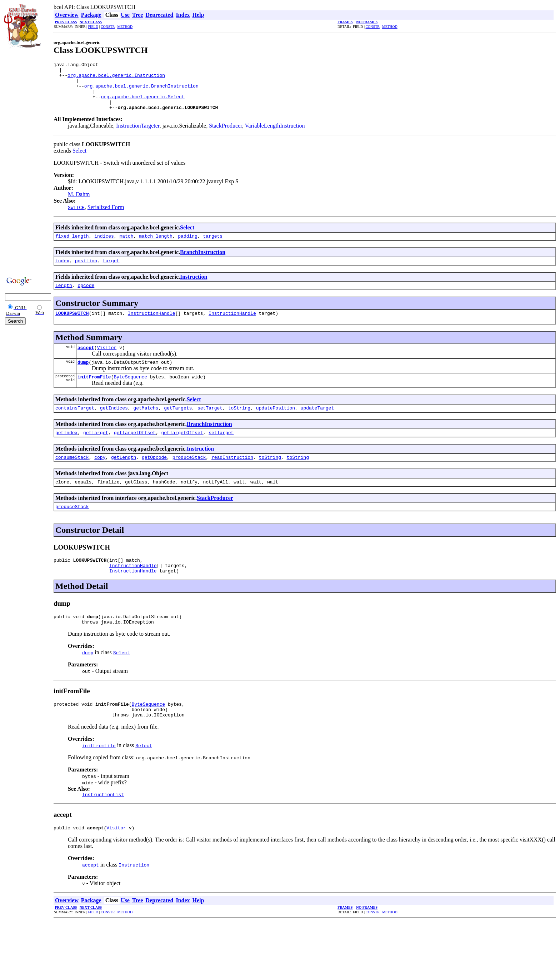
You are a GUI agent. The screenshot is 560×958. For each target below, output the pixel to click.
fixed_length (72, 247)
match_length (156, 247)
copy (100, 477)
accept (86, 362)
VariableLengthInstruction (275, 135)
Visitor (107, 362)
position (86, 272)
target (111, 272)
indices (104, 247)
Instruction (194, 289)
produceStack (189, 477)
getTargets (178, 426)
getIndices (114, 426)
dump (83, 378)
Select (79, 160)
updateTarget (317, 426)
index (62, 272)
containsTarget (75, 426)
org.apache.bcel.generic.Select (143, 104)
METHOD (125, 27)
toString (239, 426)
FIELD (93, 27)
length (64, 298)
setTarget (210, 426)
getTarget (96, 452)
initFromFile (94, 394)
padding (188, 247)
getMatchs (146, 426)
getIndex (66, 452)
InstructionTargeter (138, 135)
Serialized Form (106, 217)
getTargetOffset (135, 452)
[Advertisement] (25, 162)
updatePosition (276, 426)
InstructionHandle (152, 327)
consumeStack (72, 477)
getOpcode (154, 477)
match (126, 247)
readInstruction (232, 477)
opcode (86, 298)
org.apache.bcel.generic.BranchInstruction (141, 91)
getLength (124, 477)
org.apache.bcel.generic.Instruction (116, 78)
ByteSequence (130, 394)
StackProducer (226, 135)
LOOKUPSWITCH (72, 327)
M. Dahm (79, 204)
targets (213, 247)
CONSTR (108, 27)
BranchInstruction (203, 263)
